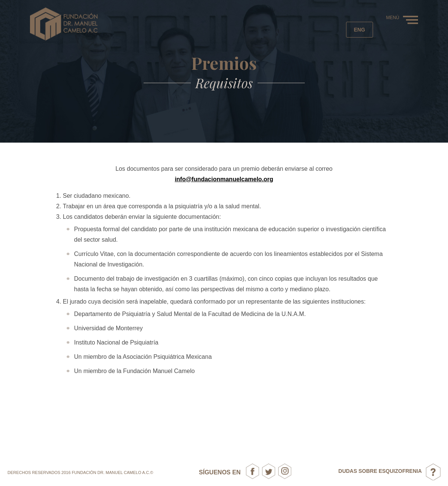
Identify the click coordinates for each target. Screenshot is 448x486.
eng (360, 30)
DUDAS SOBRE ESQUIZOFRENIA (380, 471)
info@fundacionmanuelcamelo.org (224, 179)
